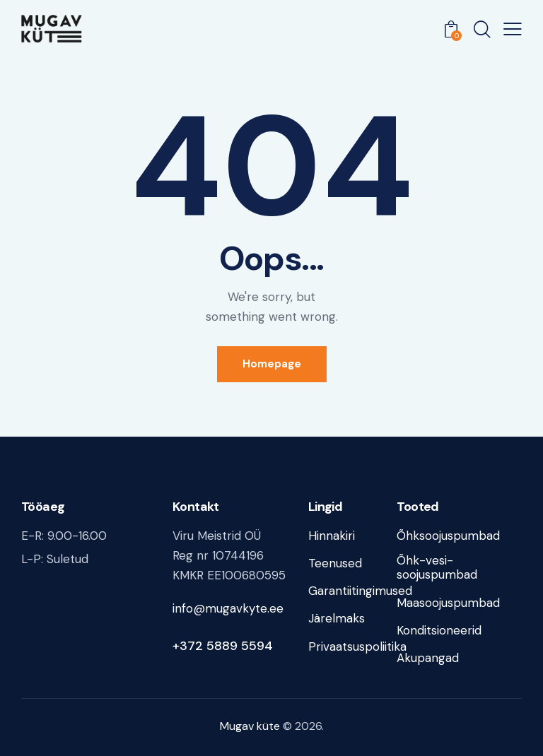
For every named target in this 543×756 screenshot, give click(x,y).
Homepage (272, 364)
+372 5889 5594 (223, 646)
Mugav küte (250, 726)
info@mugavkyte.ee (228, 608)
